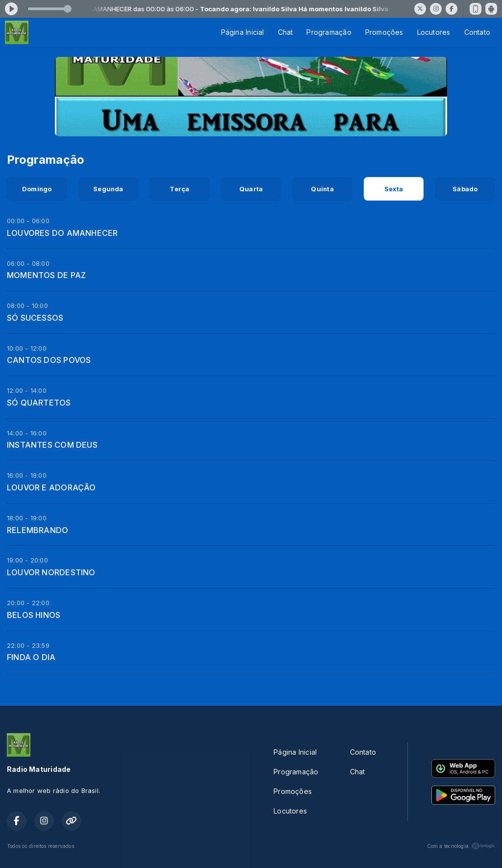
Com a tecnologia (461, 846)
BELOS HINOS (34, 615)
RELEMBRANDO (38, 530)
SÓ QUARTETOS (39, 403)
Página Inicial (243, 32)
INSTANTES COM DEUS (52, 445)
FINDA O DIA (31, 657)
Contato (477, 32)
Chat (286, 32)
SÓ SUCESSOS (35, 318)
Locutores (434, 32)
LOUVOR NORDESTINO (51, 572)
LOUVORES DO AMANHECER (62, 233)
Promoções (384, 32)
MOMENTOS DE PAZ (46, 275)
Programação (329, 32)
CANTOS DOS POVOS (49, 360)
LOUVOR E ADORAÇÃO (51, 487)
